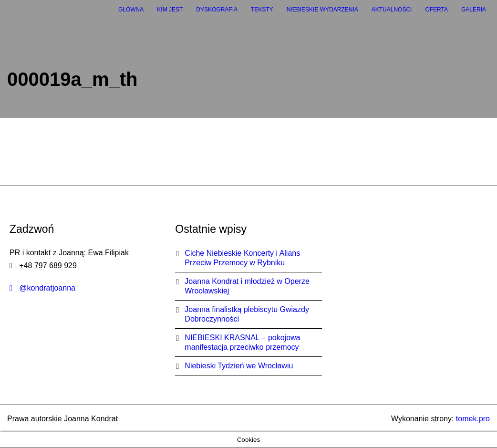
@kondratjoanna (42, 288)
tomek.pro (473, 419)
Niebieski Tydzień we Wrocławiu (239, 366)
